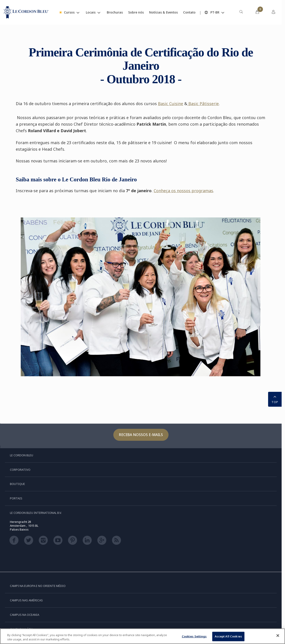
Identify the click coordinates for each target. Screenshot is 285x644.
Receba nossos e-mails (141, 435)
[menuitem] (241, 12)
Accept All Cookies (228, 636)
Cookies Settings (194, 636)
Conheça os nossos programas (183, 191)
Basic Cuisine (171, 104)
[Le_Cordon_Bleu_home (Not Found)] (26, 12)
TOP (275, 399)
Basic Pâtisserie (203, 104)
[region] (142, 636)
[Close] (278, 636)
